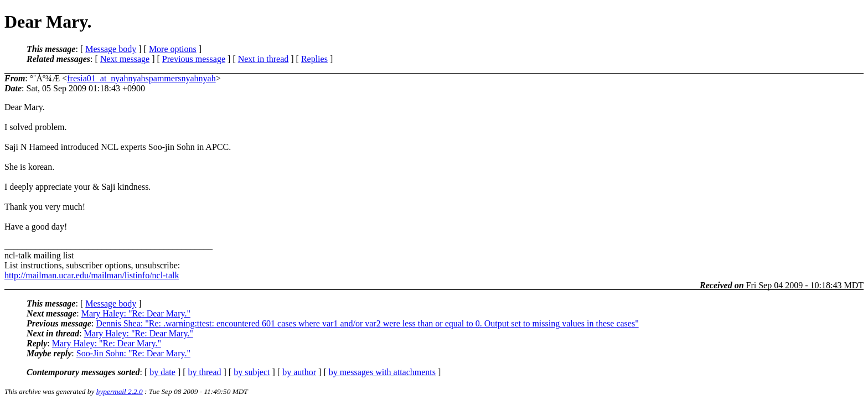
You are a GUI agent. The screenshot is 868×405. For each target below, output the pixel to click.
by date (162, 372)
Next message (125, 59)
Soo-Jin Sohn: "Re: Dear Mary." (133, 353)
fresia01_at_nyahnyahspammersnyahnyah (141, 78)
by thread (205, 372)
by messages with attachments (382, 372)
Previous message (194, 59)
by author (299, 372)
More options (173, 49)
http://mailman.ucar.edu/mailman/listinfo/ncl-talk (92, 275)
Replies (314, 59)
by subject (252, 372)
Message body (111, 49)
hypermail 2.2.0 (120, 391)
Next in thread (263, 59)
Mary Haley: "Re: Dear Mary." (136, 313)
